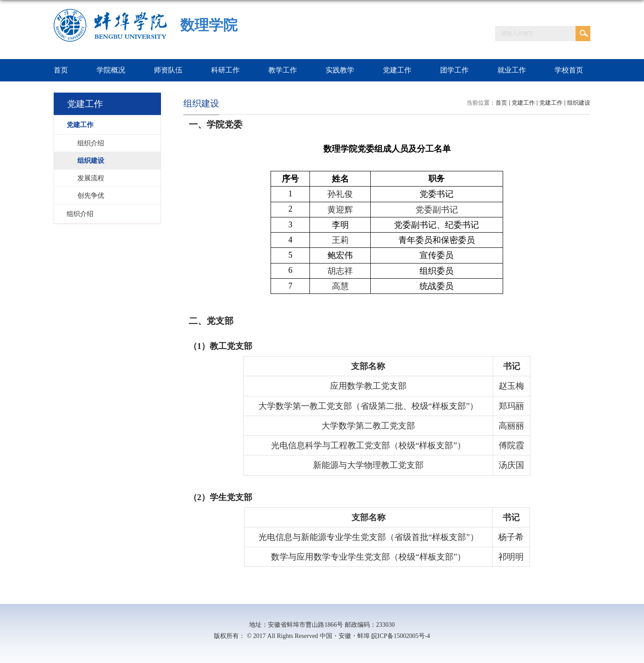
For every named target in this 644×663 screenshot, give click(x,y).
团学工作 (454, 70)
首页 (61, 70)
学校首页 (569, 70)
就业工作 (512, 70)
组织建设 (579, 103)
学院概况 (111, 70)
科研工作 (225, 70)
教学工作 (283, 70)
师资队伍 (168, 70)
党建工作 (397, 70)
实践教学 (340, 70)
